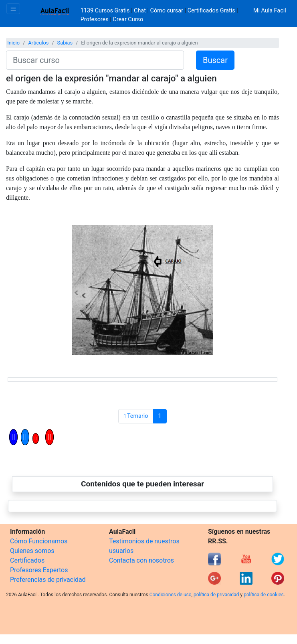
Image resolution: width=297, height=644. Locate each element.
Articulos (38, 43)
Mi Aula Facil (270, 11)
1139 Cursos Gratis (106, 11)
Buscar (215, 60)
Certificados (27, 560)
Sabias (65, 43)
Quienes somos (32, 551)
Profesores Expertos (39, 570)
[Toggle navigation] (13, 9)
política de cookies (264, 595)
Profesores (95, 19)
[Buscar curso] (95, 60)
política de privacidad (216, 595)
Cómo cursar (167, 11)
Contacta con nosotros (141, 560)
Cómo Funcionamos (39, 541)
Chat (140, 11)
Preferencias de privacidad (48, 580)
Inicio (13, 43)
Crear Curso (128, 19)
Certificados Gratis (211, 11)
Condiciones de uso (171, 595)
